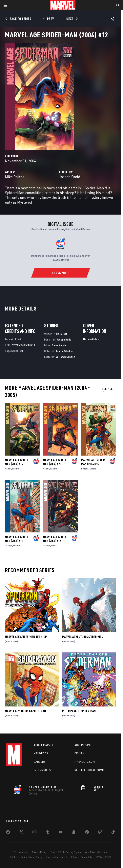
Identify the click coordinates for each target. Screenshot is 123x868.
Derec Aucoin (59, 345)
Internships (42, 770)
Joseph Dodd (70, 177)
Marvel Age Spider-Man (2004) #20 (55, 462)
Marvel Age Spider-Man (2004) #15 (55, 539)
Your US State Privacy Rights (66, 852)
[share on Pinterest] (87, 833)
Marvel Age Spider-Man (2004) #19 (17, 462)
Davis (54, 545)
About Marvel (44, 745)
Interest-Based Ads (82, 857)
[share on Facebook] (8, 833)
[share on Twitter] (21, 833)
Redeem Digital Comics (91, 770)
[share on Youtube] (61, 833)
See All (107, 390)
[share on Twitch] (100, 833)
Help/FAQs (41, 753)
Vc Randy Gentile (65, 357)
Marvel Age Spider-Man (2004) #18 (17, 539)
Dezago (85, 469)
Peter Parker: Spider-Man (79, 711)
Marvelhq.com (85, 762)
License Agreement (57, 857)
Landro (16, 469)
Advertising (83, 745)
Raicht (8, 469)
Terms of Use (21, 852)
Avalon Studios (65, 351)
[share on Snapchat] (74, 833)
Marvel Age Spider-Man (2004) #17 (94, 462)
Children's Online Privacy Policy (26, 857)
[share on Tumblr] (48, 833)
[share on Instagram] (34, 833)
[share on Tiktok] (113, 833)
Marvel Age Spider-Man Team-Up (26, 637)
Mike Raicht (14, 177)
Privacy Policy (39, 852)
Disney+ (80, 753)
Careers (40, 762)
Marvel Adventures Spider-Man (83, 637)
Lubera (93, 469)
